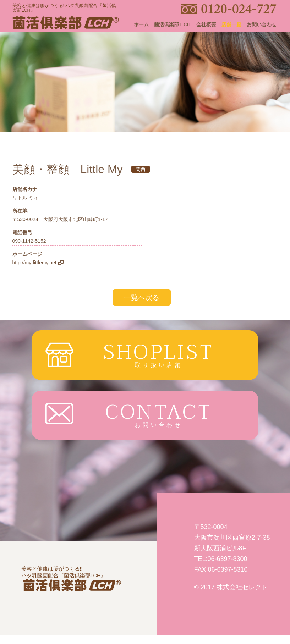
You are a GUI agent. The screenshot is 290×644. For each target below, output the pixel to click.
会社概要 (206, 25)
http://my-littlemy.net (34, 263)
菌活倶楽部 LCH (173, 25)
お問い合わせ (262, 25)
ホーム (141, 25)
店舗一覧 (231, 25)
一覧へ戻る (142, 297)
